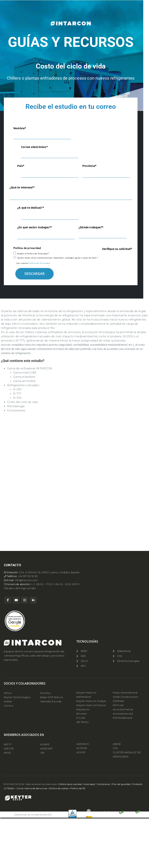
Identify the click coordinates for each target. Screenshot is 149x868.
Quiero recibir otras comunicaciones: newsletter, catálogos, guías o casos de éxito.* (58, 258)
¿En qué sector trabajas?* (35, 227)
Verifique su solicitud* (117, 249)
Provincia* (89, 166)
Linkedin (33, 817)
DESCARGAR (35, 274)
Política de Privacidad (39, 263)
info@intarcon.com (27, 797)
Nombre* (20, 128)
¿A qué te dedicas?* (31, 208)
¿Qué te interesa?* (22, 187)
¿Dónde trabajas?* (91, 227)
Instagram (25, 817)
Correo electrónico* (34, 147)
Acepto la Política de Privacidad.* (33, 254)
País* (21, 166)
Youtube (16, 817)
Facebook (8, 817)
